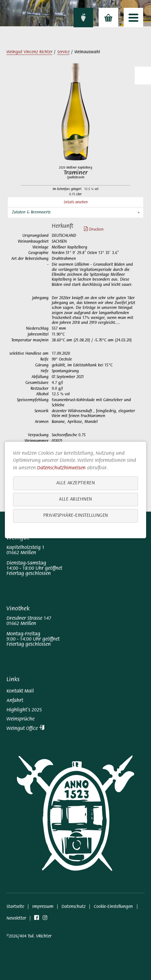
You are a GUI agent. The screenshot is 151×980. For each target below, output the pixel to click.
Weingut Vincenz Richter (29, 52)
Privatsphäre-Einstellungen (76, 516)
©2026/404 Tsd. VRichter (29, 936)
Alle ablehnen (75, 499)
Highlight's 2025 (24, 710)
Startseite (15, 907)
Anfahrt (15, 701)
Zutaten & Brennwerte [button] (31, 212)
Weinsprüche (21, 719)
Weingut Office (25, 729)
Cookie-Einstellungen (113, 907)
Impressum (43, 907)
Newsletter (16, 918)
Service (63, 52)
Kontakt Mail (20, 691)
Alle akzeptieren (75, 483)
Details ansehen (76, 203)
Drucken (90, 230)
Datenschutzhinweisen (61, 468)
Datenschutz (74, 907)
